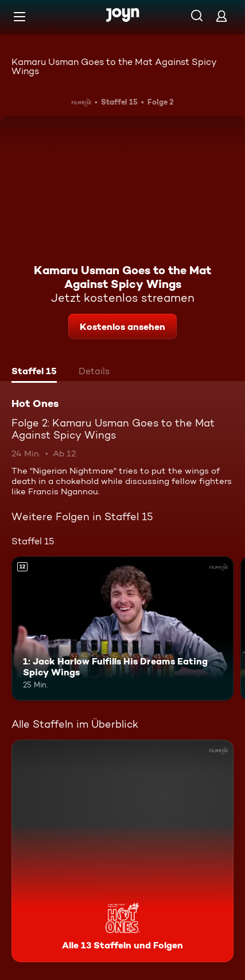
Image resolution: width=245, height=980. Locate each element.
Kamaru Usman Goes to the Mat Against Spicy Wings (114, 66)
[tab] (34, 372)
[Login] (221, 16)
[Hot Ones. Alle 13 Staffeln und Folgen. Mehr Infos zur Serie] (122, 851)
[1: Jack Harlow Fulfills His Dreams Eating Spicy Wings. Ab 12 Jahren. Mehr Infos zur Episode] (122, 629)
